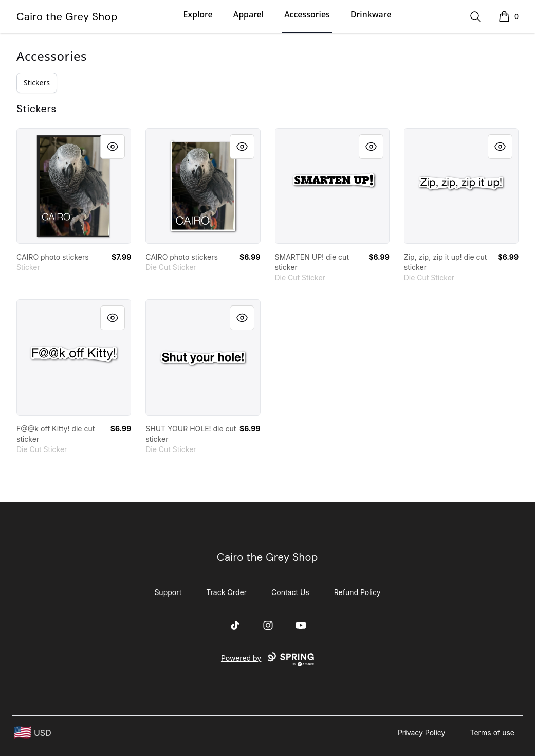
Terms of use (492, 733)
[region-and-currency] (33, 733)
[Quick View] (113, 147)
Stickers (37, 83)
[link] (74, 186)
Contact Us (290, 592)
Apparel (248, 14)
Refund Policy (357, 592)
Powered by (267, 659)
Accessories (307, 14)
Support (168, 592)
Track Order (226, 592)
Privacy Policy (422, 733)
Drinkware (371, 14)
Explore (198, 14)
